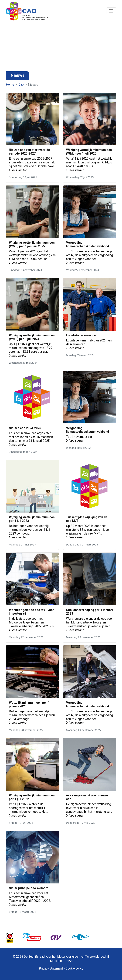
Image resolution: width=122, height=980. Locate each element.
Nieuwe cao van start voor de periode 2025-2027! (29, 152)
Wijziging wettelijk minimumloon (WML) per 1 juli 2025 (89, 152)
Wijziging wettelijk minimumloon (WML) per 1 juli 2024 (32, 337)
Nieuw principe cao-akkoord (29, 888)
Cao (21, 85)
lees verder (18, 170)
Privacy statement (51, 969)
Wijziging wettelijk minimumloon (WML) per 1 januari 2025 (32, 244)
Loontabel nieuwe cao (82, 335)
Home (10, 85)
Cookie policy (74, 969)
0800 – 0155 (64, 961)
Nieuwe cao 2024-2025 (25, 428)
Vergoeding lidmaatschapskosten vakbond (88, 244)
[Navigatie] (111, 11)
